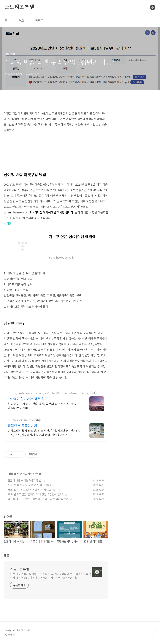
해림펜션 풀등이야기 (22, 426)
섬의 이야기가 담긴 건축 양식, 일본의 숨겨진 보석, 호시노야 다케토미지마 (43, 406)
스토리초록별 (19, 7)
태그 (21, 20)
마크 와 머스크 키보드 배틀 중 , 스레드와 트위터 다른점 (38, 499)
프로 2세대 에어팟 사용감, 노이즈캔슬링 (30, 485)
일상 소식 (14, 474)
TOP (153, 632)
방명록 (39, 20)
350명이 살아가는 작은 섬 (26, 399)
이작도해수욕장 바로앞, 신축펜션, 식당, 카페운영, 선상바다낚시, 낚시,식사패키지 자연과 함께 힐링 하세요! (45, 433)
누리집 (8, 223)
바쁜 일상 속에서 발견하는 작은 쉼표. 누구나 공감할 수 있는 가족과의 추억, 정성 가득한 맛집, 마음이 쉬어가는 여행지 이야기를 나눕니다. (51, 576)
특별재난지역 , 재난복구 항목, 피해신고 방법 (32, 490)
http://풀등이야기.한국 (21, 420)
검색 (144, 7)
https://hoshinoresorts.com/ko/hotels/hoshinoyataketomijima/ (49, 393)
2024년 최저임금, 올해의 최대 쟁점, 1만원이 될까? (36, 494)
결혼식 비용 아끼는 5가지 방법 (24, 480)
